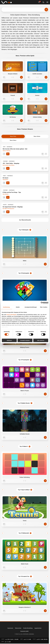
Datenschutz (18, 628)
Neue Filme (13, 136)
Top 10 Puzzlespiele (24, 360)
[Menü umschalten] (47, 2)
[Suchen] (46, 10)
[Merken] (43, 154)
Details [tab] (18, 307)
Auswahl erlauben (25, 340)
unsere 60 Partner (11, 315)
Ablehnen (9, 340)
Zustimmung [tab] (6, 307)
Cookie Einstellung (28, 628)
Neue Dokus (13, 140)
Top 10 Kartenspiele (24, 273)
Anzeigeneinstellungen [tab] (31, 307)
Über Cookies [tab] (44, 307)
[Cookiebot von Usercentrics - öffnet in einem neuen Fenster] (42, 303)
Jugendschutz (38, 628)
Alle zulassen (41, 340)
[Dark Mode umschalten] (43, 2)
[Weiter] (47, 230)
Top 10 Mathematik (24, 533)
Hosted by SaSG (24, 631)
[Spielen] (21, 77)
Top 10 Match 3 (24, 446)
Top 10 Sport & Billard (24, 490)
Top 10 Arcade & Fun (24, 576)
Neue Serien (37, 136)
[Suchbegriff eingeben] (25, 10)
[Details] (46, 154)
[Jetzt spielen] (45, 264)
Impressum (10, 628)
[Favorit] (4, 77)
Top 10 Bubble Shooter (24, 403)
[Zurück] (3, 230)
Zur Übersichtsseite (25, 220)
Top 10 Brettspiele (24, 230)
